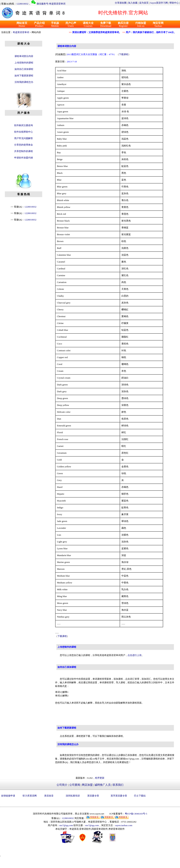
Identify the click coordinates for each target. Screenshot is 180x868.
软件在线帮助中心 (24, 132)
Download (106, 24)
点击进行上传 (135, 655)
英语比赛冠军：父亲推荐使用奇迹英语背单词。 (98, 32)
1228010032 (22, 4)
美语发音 (49, 796)
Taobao (158, 24)
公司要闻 (75, 785)
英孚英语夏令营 (119, 796)
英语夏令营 (93, 796)
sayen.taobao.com (124, 825)
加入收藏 (133, 3)
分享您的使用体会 (24, 145)
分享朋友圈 (121, 3)
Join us (141, 24)
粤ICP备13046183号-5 (136, 814)
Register (123, 24)
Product (39, 24)
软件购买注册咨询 (24, 125)
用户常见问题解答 (24, 138)
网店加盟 (87, 785)
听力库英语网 (30, 796)
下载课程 (124, 54)
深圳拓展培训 (73, 796)
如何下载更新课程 (24, 76)
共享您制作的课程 (24, 151)
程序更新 (100, 778)
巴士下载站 (140, 796)
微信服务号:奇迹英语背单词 (51, 4)
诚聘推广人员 (103, 785)
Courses (88, 24)
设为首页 (144, 3)
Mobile (55, 24)
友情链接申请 (8, 796)
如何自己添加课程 (24, 69)
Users (71, 24)
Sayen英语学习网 (159, 3)
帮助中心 (174, 3)
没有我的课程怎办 (24, 82)
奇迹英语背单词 (21, 32)
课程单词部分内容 (24, 56)
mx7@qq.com (66, 825)
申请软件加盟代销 (24, 158)
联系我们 (118, 785)
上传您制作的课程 (24, 63)
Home (22, 24)
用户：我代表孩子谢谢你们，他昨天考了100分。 (152, 32)
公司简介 (62, 785)
